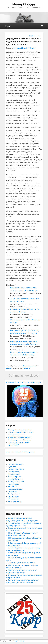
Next (39, 36)
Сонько (33, 48)
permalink (26, 368)
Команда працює (30, 366)
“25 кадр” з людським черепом (20, 430)
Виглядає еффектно (16, 469)
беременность (11, 383)
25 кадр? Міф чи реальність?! (20, 437)
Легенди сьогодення (16, 482)
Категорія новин (14, 474)
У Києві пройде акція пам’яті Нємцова (22, 563)
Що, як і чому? (14, 445)
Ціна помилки (13, 499)
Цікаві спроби (13, 496)
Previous (31, 36)
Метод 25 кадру (24, 4)
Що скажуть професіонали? (19, 442)
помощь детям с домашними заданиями (21, 452)
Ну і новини (13, 487)
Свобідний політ (14, 494)
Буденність (12, 467)
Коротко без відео (15, 479)
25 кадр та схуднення (16, 435)
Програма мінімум (15, 489)
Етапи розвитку (14, 472)
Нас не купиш (13, 484)
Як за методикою (15, 501)
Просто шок (13, 491)
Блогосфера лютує (15, 464)
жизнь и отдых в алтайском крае (29, 383)
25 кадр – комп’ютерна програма (21, 432)
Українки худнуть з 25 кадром (20, 440)
